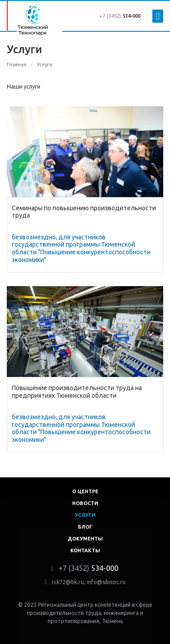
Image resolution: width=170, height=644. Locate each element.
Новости (85, 503)
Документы (85, 539)
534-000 (120, 16)
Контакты (85, 550)
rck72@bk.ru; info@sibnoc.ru (89, 582)
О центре (85, 491)
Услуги (85, 515)
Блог (85, 527)
